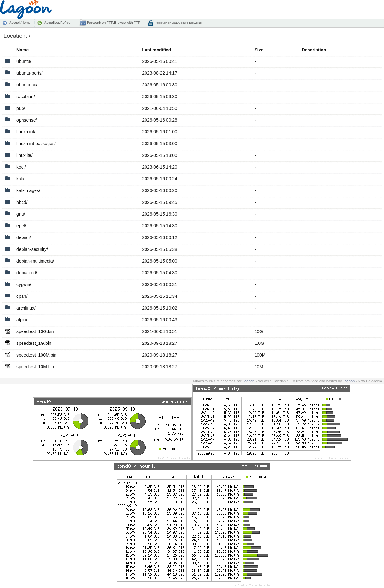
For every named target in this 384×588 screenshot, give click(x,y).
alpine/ (23, 320)
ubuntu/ (24, 61)
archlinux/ (26, 308)
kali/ (20, 179)
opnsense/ (27, 120)
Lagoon (249, 381)
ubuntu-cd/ (27, 85)
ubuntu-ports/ (30, 73)
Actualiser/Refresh (58, 23)
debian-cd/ (27, 273)
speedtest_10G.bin (35, 331)
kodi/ (21, 167)
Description (314, 50)
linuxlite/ (25, 155)
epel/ (21, 226)
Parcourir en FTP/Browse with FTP (113, 23)
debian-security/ (32, 249)
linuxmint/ (26, 132)
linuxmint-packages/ (36, 144)
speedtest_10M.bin (35, 367)
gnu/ (21, 214)
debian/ (24, 237)
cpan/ (22, 296)
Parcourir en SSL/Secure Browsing (178, 23)
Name (23, 50)
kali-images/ (28, 190)
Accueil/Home (20, 23)
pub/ (21, 108)
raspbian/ (26, 97)
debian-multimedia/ (35, 261)
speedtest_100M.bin (36, 355)
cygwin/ (24, 284)
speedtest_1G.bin (34, 343)
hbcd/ (22, 202)
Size (259, 50)
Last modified (156, 50)
